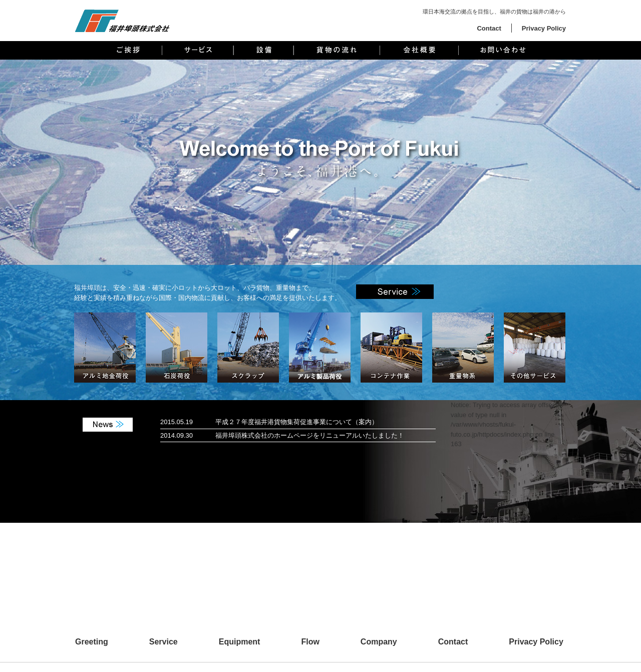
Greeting (92, 642)
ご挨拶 (128, 50)
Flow (310, 642)
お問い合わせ (502, 50)
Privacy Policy (544, 28)
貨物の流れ (337, 50)
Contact (489, 28)
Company (379, 642)
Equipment (240, 642)
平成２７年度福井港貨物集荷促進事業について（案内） (297, 422)
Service (164, 642)
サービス (198, 50)
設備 (264, 50)
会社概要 (419, 50)
